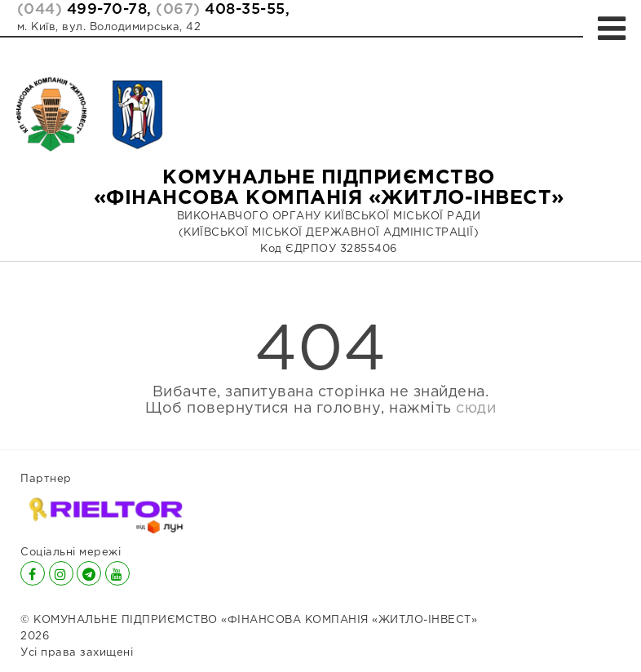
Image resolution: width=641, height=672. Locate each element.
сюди (476, 409)
